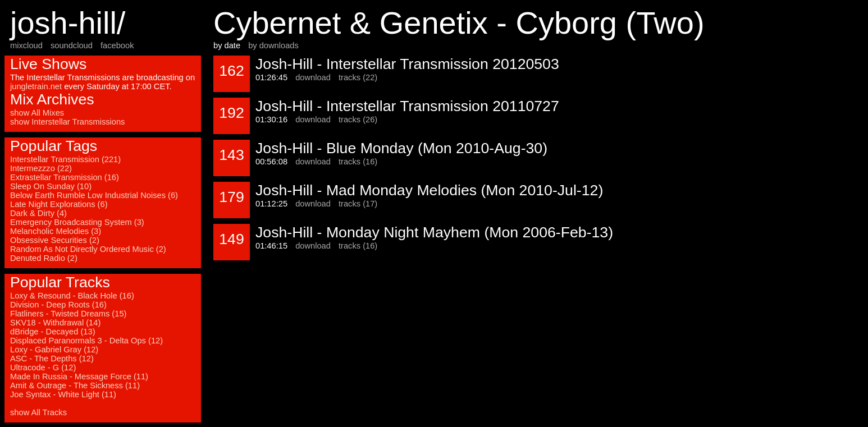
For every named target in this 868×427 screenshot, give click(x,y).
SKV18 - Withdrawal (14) (55, 323)
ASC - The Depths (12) (52, 359)
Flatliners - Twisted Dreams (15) (68, 314)
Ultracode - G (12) (43, 368)
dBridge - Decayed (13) (53, 332)
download (313, 77)
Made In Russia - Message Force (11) (79, 377)
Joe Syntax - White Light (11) (63, 394)
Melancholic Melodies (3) (56, 231)
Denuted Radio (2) (44, 258)
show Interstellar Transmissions (67, 122)
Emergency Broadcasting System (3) (77, 222)
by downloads (273, 45)
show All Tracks (38, 412)
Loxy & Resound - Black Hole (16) (72, 296)
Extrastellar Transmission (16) (65, 177)
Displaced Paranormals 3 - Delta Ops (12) (86, 341)
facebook (117, 45)
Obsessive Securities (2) (55, 240)
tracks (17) (358, 204)
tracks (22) (358, 77)
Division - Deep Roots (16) (58, 305)
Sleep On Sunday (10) (51, 186)
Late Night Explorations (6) (59, 204)
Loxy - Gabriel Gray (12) (54, 350)
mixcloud (26, 45)
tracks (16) (358, 162)
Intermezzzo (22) (41, 168)
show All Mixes (37, 113)
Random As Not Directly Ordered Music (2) (88, 249)
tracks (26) (358, 120)
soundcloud (72, 45)
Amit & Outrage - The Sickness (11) (75, 385)
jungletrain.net (36, 86)
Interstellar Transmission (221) (65, 159)
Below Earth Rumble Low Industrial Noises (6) (94, 195)
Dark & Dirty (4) (38, 213)
